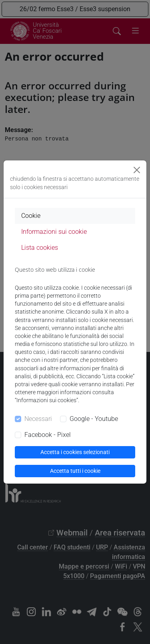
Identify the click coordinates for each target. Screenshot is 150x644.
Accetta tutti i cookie (75, 471)
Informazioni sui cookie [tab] (54, 232)
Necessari (38, 419)
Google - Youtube (94, 419)
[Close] (137, 170)
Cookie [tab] (31, 216)
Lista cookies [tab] (40, 248)
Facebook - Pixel (48, 435)
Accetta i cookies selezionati (75, 452)
